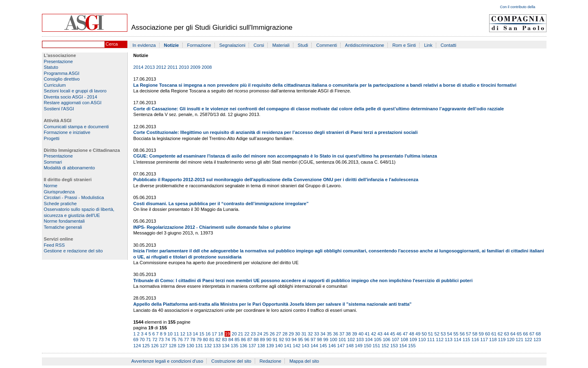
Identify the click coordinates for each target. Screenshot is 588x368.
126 (155, 346)
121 (519, 340)
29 (291, 334)
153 (394, 346)
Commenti (327, 45)
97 (313, 340)
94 (294, 340)
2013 (150, 67)
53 (443, 334)
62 (500, 334)
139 (270, 346)
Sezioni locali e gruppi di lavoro (75, 91)
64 (513, 334)
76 (180, 340)
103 (360, 340)
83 (224, 340)
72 (155, 340)
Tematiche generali (63, 227)
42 (374, 334)
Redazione (271, 361)
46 (399, 334)
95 (300, 340)
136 (244, 346)
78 (193, 340)
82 (218, 340)
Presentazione (59, 61)
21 (240, 334)
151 (377, 346)
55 (456, 334)
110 (422, 340)
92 (281, 340)
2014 (139, 67)
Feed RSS (55, 245)
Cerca (112, 44)
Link (428, 45)
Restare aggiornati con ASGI (73, 103)
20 (234, 334)
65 (519, 334)
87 (250, 340)
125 (146, 346)
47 (405, 334)
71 (149, 340)
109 (413, 340)
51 (431, 334)
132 (208, 346)
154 (403, 346)
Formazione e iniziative (67, 132)
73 (161, 340)
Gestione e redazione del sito (73, 251)
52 (437, 334)
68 (538, 334)
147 (341, 346)
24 (260, 334)
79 (199, 340)
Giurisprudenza (59, 192)
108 (404, 340)
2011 (173, 67)
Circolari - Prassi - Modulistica (74, 197)
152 (385, 346)
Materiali (281, 45)
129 (181, 346)
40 (361, 334)
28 (285, 334)
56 (462, 334)
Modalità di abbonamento (70, 168)
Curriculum (55, 85)
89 (262, 340)
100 (333, 340)
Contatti (449, 45)
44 (386, 334)
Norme (51, 186)
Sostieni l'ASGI (59, 109)
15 (201, 334)
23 (253, 334)
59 (481, 334)
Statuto (51, 67)
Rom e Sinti (404, 45)
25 (266, 334)
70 (142, 340)
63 (507, 334)
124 (137, 346)
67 (532, 334)
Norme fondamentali (64, 221)
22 (247, 334)
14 (195, 334)
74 (167, 340)
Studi (303, 45)
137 (252, 346)
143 (305, 346)
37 (342, 334)
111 (431, 340)
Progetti (52, 138)
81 (212, 340)
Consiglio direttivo (62, 79)
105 (378, 340)
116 (475, 340)
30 (297, 334)
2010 (184, 67)
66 (525, 334)
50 (424, 334)
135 (235, 346)
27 (278, 334)
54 (450, 334)
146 (332, 346)
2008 (207, 67)
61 (494, 334)
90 (269, 340)
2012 (161, 67)
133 (217, 346)
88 (256, 340)
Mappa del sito (304, 361)
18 (221, 334)
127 (164, 346)
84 (231, 340)
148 (350, 346)
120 (511, 340)
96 (307, 340)
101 (342, 340)
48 (411, 334)
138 (261, 346)
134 (226, 346)
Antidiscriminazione (365, 45)
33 (317, 334)
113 (449, 340)
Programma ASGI (62, 73)
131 (199, 346)
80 (205, 340)
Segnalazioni (232, 45)
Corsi (259, 45)
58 (475, 334)
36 (335, 334)
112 (440, 340)
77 (186, 340)
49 (418, 334)
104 (369, 340)
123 (537, 340)
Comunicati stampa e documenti (77, 127)
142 (297, 346)
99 (326, 340)
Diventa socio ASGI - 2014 (71, 97)
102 (351, 340)
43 (380, 334)
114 (458, 340)
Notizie (172, 45)
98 (319, 340)
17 (214, 334)
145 (323, 346)
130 (190, 346)
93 (288, 340)
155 (412, 346)
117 (484, 340)
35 (329, 334)
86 (243, 340)
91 (275, 340)
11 (176, 334)
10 (170, 334)
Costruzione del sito (231, 361)
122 (528, 340)
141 (288, 346)
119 (502, 340)
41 (367, 334)
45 (393, 334)
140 (279, 346)
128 (173, 346)
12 (183, 334)
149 (359, 346)
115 (467, 340)
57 (468, 334)
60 (487, 334)
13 (189, 334)
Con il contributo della (518, 7)
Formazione (199, 45)
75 (174, 340)
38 (348, 334)
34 (323, 334)
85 (237, 340)
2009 (196, 67)
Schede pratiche (60, 204)
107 (395, 340)
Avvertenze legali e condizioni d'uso (167, 361)
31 (304, 334)
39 (354, 334)
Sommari (53, 162)
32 (310, 334)
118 (493, 340)
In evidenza (144, 45)
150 (368, 346)
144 (314, 346)
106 (387, 340)
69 (136, 340)
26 (272, 334)
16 (208, 334)
